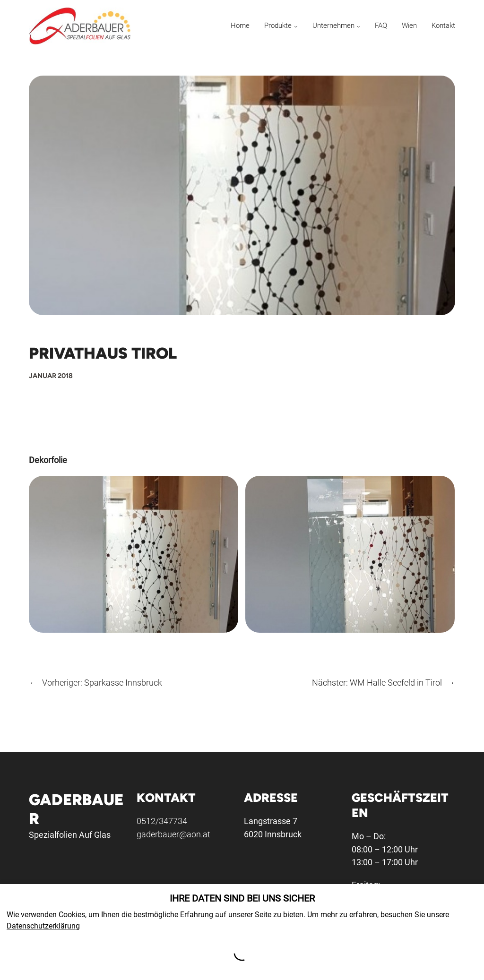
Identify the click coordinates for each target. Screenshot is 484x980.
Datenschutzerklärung (43, 926)
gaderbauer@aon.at (173, 834)
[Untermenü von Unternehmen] (358, 26)
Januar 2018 (51, 376)
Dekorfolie (48, 460)
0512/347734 (162, 821)
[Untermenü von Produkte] (296, 26)
